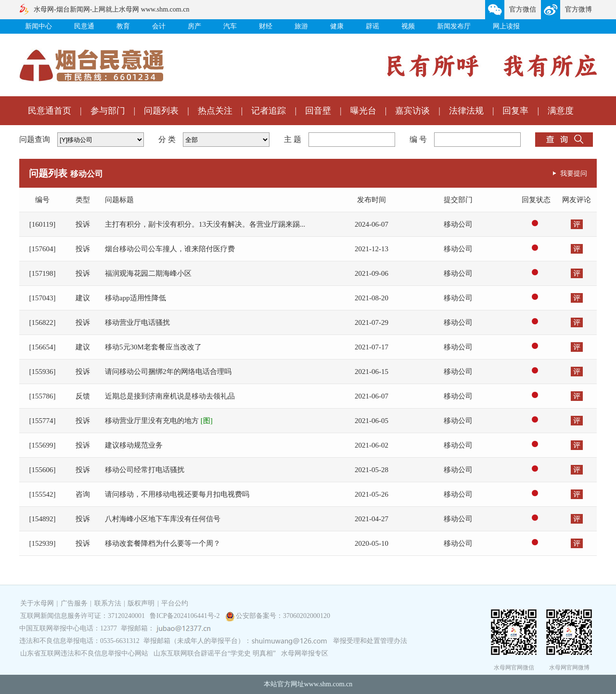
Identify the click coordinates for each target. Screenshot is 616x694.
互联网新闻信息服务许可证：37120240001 (83, 616)
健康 (337, 26)
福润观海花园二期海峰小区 (148, 273)
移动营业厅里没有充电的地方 (159, 421)
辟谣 (372, 26)
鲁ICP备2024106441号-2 (186, 616)
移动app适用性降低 (135, 298)
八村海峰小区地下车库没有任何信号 (163, 519)
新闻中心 (38, 26)
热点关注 (215, 111)
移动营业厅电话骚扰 (137, 322)
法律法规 (466, 111)
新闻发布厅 (454, 26)
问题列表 (161, 111)
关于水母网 (38, 603)
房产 (194, 26)
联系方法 (108, 603)
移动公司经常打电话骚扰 (145, 470)
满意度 (561, 111)
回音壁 (318, 111)
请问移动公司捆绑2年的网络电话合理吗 (168, 372)
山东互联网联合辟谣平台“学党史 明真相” (215, 653)
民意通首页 (50, 111)
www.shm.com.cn (328, 684)
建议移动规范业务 (134, 445)
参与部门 (108, 111)
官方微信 (523, 9)
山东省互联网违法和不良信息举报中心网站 (84, 653)
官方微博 (578, 9)
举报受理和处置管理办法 (370, 641)
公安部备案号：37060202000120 (283, 616)
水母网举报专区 (305, 653)
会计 (159, 26)
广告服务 (74, 603)
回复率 (515, 111)
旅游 (301, 26)
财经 (266, 26)
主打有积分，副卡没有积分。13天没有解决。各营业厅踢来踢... (205, 224)
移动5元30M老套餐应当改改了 (153, 347)
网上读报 (506, 26)
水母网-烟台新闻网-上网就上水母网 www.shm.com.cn (111, 9)
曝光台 (363, 111)
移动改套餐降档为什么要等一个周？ (163, 543)
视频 (408, 26)
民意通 (84, 26)
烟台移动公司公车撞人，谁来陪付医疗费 (170, 249)
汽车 (230, 26)
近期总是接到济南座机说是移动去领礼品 (170, 396)
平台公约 (175, 603)
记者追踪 (269, 111)
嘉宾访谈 (412, 111)
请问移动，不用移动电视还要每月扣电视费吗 (177, 494)
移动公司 (458, 224)
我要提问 (574, 173)
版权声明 (141, 603)
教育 (123, 26)
